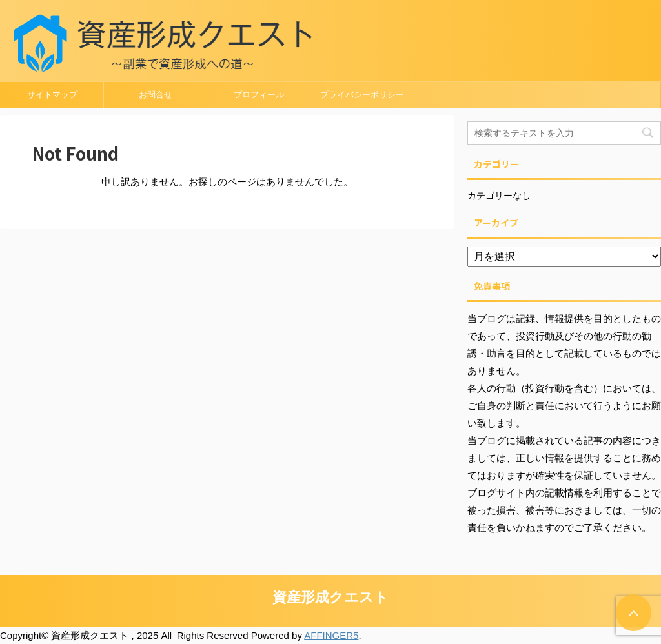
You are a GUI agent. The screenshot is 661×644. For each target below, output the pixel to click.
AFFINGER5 (331, 635)
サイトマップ (52, 95)
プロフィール (259, 95)
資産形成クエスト (330, 597)
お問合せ (156, 95)
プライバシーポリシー (362, 95)
